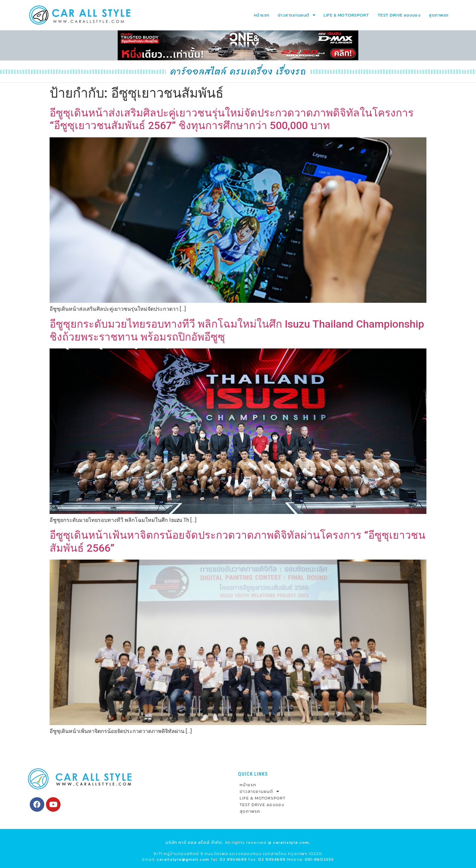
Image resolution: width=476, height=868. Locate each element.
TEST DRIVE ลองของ (399, 15)
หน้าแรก (262, 15)
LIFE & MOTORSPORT (346, 15)
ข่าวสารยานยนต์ (297, 15)
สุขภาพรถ (439, 15)
